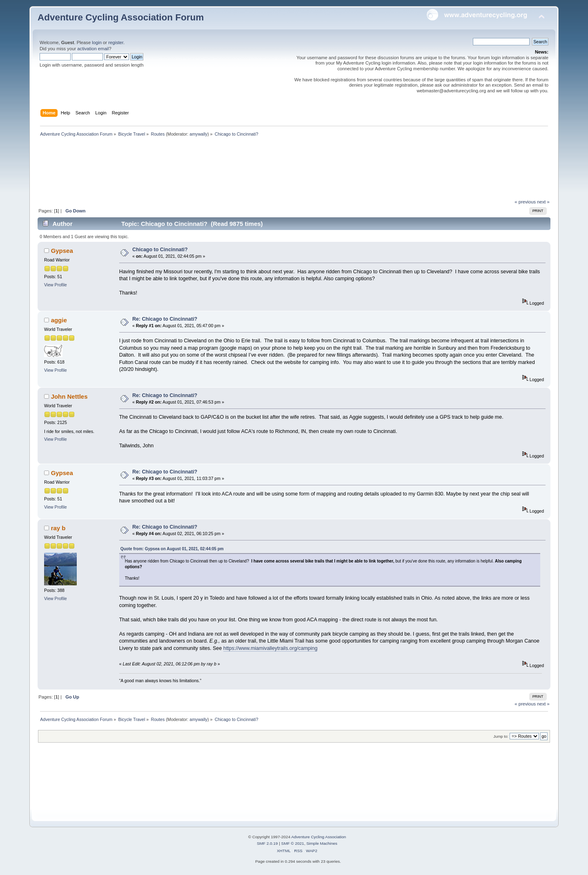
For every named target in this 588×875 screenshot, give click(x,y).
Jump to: (501, 736)
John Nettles (69, 396)
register (116, 42)
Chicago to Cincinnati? (160, 250)
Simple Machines (322, 843)
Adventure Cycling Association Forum (121, 17)
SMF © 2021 (293, 843)
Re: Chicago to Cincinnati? (165, 319)
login (97, 42)
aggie (59, 320)
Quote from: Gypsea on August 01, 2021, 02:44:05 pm (172, 549)
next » (543, 202)
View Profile (56, 285)
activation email (93, 49)
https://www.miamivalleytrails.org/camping (271, 648)
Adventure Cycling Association (318, 837)
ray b (58, 528)
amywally (198, 134)
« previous (525, 202)
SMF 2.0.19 (267, 843)
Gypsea (62, 251)
